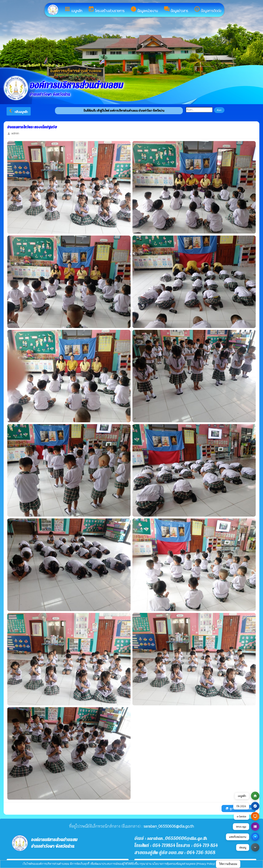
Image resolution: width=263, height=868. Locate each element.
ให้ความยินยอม (228, 864)
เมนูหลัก (73, 10)
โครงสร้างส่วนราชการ (106, 10)
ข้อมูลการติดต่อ (208, 10)
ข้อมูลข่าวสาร (176, 10)
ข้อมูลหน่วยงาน (144, 10)
